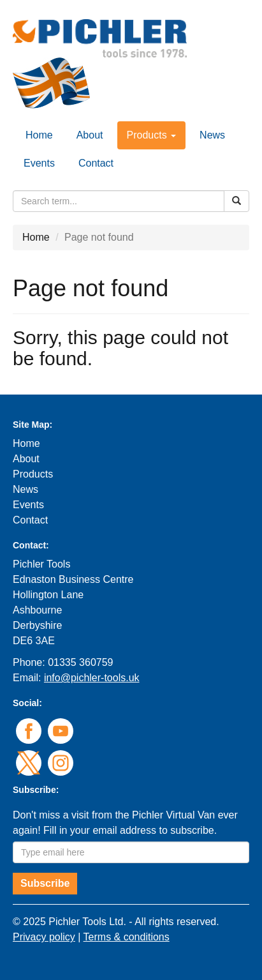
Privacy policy (44, 937)
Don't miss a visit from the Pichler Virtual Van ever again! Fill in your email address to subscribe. (125, 823)
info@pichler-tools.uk (92, 678)
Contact (96, 163)
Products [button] (152, 135)
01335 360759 (80, 662)
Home (39, 135)
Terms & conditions (127, 937)
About (90, 135)
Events (39, 163)
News (212, 135)
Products (33, 474)
